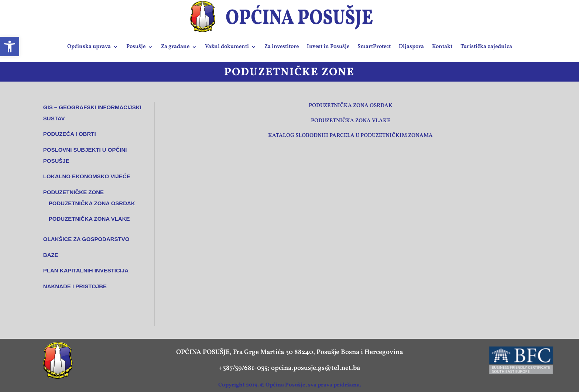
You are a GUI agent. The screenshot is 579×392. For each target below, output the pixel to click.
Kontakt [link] (442, 47)
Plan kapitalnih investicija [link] (86, 270)
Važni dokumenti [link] (227, 47)
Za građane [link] (175, 47)
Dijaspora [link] (411, 47)
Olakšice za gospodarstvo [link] (86, 239)
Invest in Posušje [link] (328, 47)
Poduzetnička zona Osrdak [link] (351, 106)
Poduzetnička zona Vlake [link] (351, 121)
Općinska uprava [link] (89, 47)
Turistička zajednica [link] (486, 47)
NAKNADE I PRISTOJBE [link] (75, 286)
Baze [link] (51, 255)
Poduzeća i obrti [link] (70, 134)
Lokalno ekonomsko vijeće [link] (87, 176)
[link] (10, 47)
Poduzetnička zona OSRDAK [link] (92, 203)
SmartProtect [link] (374, 47)
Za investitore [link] (282, 47)
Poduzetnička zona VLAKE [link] (89, 219)
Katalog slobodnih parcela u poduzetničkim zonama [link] (350, 136)
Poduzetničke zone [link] (73, 192)
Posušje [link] (136, 47)
